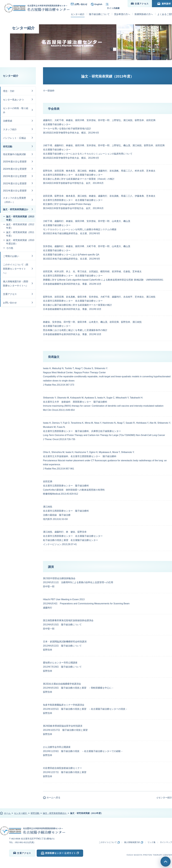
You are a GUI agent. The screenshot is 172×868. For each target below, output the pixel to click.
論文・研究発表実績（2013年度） (20, 218)
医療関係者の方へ (144, 11)
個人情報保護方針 (132, 842)
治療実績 (8, 121)
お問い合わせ (81, 4)
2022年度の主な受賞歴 (15, 183)
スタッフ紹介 (10, 129)
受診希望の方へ (122, 11)
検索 (116, 4)
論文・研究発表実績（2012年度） (20, 226)
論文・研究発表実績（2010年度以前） (20, 242)
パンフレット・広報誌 (14, 138)
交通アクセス (10, 294)
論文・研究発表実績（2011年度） (20, 234)
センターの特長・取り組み (16, 110)
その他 (10, 248)
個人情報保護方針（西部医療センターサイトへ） (16, 284)
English (98, 4)
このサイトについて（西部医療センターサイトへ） (16, 269)
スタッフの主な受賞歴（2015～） (14, 200)
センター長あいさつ (13, 100)
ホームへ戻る (53, 798)
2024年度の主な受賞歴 (15, 169)
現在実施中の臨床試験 (14, 154)
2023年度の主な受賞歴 (15, 176)
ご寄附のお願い (11, 256)
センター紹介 (11, 76)
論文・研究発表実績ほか (16, 209)
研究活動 (8, 147)
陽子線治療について (99, 11)
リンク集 (152, 842)
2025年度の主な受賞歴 (15, 162)
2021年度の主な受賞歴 (15, 191)
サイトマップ (166, 842)
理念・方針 (9, 91)
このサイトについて (108, 842)
